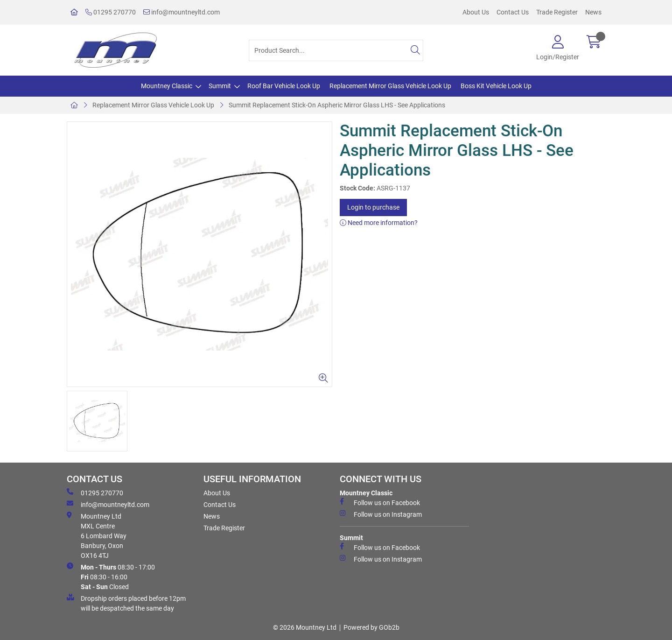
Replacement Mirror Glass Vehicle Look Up (390, 86)
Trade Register (557, 12)
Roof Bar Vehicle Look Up (284, 86)
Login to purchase (373, 207)
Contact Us (513, 12)
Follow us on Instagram (381, 514)
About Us (476, 12)
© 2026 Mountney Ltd (305, 627)
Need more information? (379, 223)
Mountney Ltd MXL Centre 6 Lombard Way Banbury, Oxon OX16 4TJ (97, 535)
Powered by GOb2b (371, 627)
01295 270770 (111, 12)
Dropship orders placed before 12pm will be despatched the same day (126, 603)
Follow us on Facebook (380, 502)
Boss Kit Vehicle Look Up (496, 86)
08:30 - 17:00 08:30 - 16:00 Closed (111, 577)
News (593, 12)
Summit (220, 86)
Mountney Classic (167, 86)
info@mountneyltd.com (182, 12)
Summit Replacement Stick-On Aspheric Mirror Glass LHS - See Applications (337, 105)
